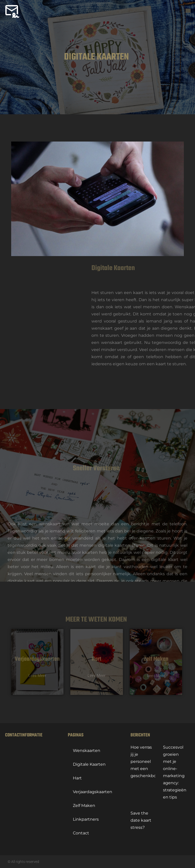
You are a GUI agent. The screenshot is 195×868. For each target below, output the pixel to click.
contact (81, 833)
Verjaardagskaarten (93, 792)
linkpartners (86, 819)
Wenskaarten (87, 751)
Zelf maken (84, 806)
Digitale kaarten (89, 764)
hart (77, 778)
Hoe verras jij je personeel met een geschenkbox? (146, 761)
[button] (188, 11)
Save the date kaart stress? (141, 820)
